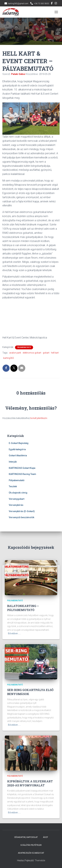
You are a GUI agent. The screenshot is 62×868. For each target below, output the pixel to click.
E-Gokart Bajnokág (19, 443)
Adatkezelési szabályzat (31, 853)
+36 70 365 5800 (41, 4)
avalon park (15, 353)
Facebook (52, 4)
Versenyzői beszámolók (21, 517)
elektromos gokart (32, 353)
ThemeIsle (40, 860)
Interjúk (13, 462)
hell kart (55, 353)
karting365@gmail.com (18, 4)
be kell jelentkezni (39, 418)
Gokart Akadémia (18, 455)
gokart (46, 353)
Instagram (56, 4)
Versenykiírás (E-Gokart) (22, 511)
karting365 (9, 358)
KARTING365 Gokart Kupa (22, 468)
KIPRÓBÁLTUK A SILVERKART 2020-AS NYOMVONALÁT (30, 783)
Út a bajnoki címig (18, 493)
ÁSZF (45, 837)
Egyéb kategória (17, 449)
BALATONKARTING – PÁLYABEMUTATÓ (23, 608)
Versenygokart (17, 499)
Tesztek (13, 486)
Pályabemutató (24, 347)
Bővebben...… (14, 633)
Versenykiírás (16, 505)
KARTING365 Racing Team (22, 474)
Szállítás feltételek (31, 845)
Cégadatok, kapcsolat (26, 837)
